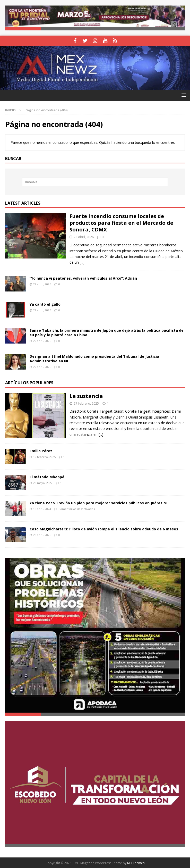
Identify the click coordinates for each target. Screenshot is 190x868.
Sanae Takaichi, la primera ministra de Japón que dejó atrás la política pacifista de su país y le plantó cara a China (107, 333)
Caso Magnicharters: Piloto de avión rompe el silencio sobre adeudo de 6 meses (104, 529)
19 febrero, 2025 (44, 457)
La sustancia (86, 396)
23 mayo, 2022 (43, 483)
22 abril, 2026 (84, 237)
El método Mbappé (47, 477)
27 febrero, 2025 (86, 403)
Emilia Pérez (41, 451)
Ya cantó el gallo (45, 304)
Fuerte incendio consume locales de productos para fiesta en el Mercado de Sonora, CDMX (121, 223)
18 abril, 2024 (42, 509)
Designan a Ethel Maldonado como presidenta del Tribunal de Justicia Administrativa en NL (94, 359)
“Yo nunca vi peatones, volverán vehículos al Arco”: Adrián (83, 278)
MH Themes (136, 863)
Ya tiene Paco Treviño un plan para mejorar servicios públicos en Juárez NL (99, 503)
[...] (82, 262)
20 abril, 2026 (42, 535)
